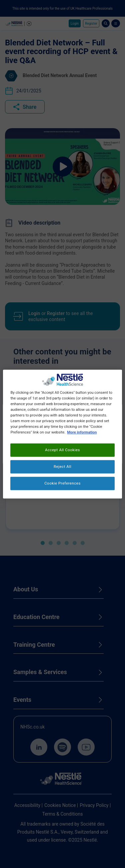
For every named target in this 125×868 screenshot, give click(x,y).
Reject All (62, 467)
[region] (62, 434)
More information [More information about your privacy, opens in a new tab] (82, 432)
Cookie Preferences (62, 483)
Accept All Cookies (62, 450)
